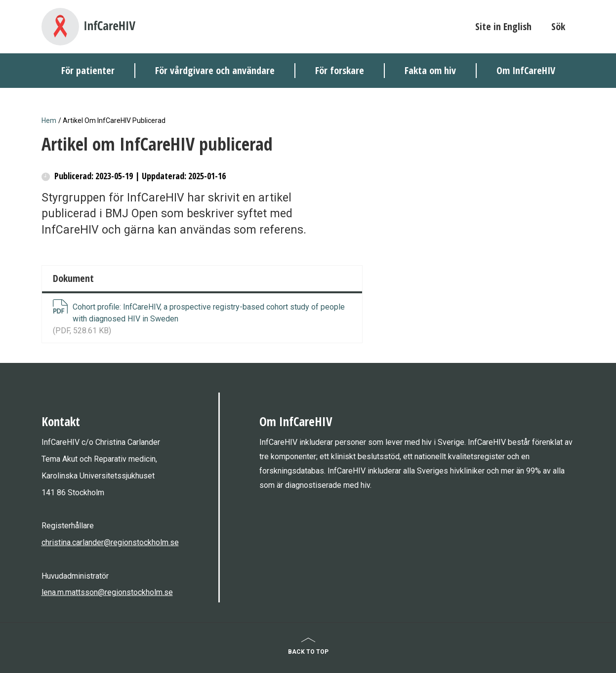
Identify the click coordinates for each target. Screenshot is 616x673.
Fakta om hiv (430, 70)
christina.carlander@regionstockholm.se (110, 542)
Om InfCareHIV (526, 70)
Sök (558, 26)
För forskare (340, 70)
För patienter (88, 70)
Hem (49, 120)
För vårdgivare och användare (215, 70)
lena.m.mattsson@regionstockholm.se (107, 592)
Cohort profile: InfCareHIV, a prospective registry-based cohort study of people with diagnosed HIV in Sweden (209, 313)
